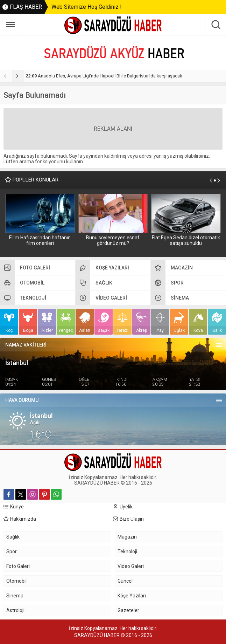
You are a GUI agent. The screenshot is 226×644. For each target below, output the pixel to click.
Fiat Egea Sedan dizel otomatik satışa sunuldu (186, 240)
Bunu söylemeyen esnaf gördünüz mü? (113, 240)
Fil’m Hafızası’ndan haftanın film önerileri (40, 240)
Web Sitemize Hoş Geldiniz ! (87, 7)
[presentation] (6, 76)
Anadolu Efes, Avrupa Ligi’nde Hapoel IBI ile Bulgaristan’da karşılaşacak (104, 76)
